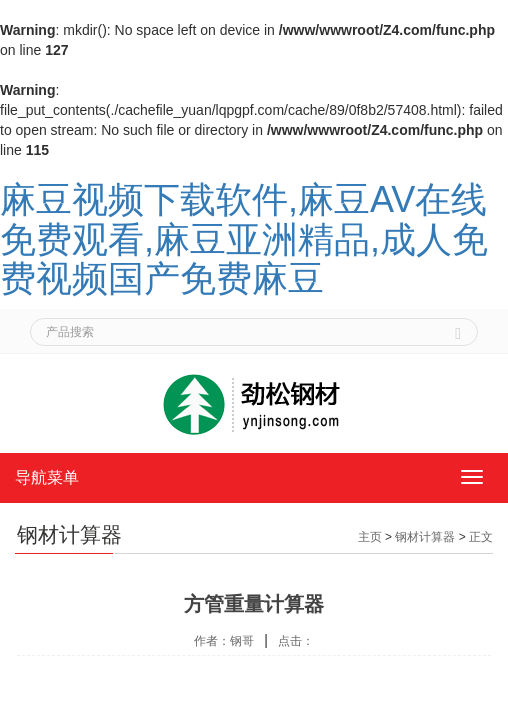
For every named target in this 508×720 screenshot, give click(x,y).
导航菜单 (47, 477)
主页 (370, 537)
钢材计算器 (425, 537)
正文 (481, 537)
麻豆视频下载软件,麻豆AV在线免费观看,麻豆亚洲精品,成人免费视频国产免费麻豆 (244, 239)
